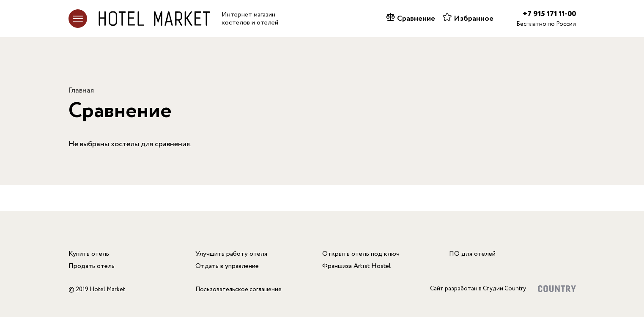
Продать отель (92, 266)
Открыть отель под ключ (361, 254)
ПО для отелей (472, 254)
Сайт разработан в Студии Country (478, 289)
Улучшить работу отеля (231, 254)
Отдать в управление (227, 266)
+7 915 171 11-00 (549, 14)
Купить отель (89, 254)
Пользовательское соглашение (238, 290)
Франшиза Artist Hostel (356, 266)
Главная (81, 90)
